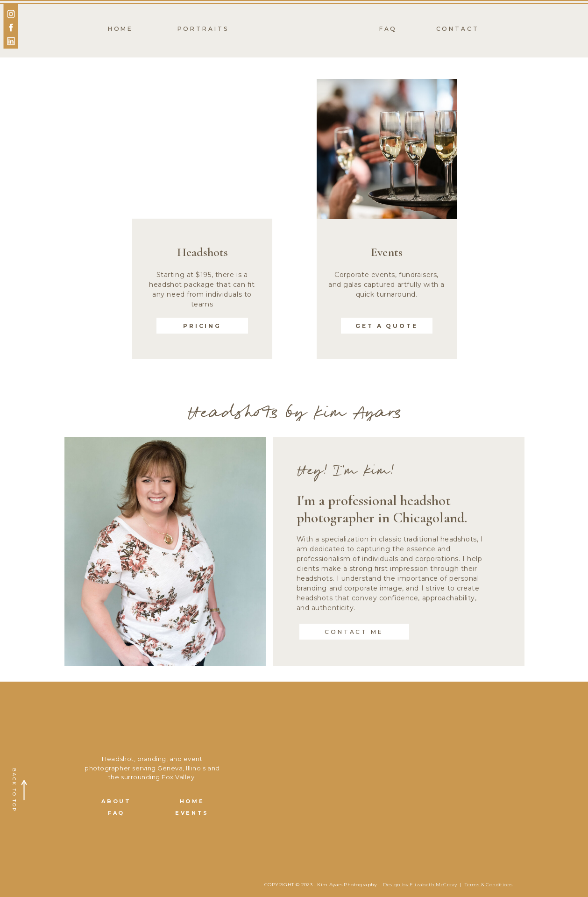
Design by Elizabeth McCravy (420, 885)
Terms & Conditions (489, 885)
